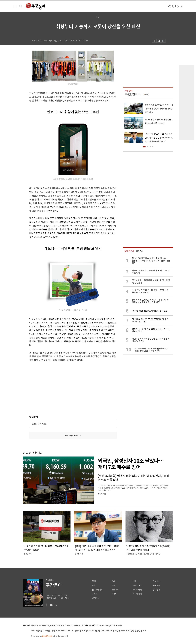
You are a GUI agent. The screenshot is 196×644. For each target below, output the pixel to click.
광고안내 (156, 590)
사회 (94, 586)
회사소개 (35, 626)
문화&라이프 (97, 590)
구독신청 (156, 586)
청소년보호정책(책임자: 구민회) (109, 626)
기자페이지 (137, 594)
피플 (114, 594)
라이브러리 (137, 590)
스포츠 (95, 594)
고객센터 (69, 626)
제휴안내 (61, 626)
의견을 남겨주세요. (40, 424)
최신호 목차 (137, 586)
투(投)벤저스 (132, 94)
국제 (114, 586)
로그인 (180, 6)
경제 (114, 581)
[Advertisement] (67, 381)
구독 (146, 94)
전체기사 (96, 598)
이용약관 (77, 626)
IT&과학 (116, 590)
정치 (94, 581)
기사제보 (156, 581)
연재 (134, 581)
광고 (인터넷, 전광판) (48, 626)
